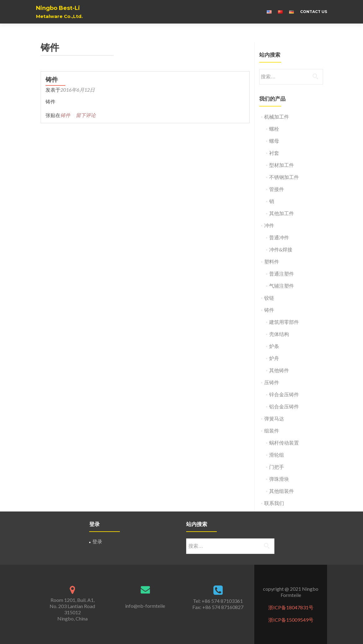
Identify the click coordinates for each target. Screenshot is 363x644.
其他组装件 (282, 491)
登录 (97, 541)
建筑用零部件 (284, 322)
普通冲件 (279, 237)
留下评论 (86, 115)
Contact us (314, 12)
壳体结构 (279, 334)
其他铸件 (279, 370)
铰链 (269, 298)
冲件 (269, 225)
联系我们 (274, 503)
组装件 (272, 431)
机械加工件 (277, 117)
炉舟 (274, 358)
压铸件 (272, 382)
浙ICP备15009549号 (291, 620)
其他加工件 (282, 213)
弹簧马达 (274, 418)
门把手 (277, 467)
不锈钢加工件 (284, 177)
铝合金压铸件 (284, 406)
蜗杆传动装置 (284, 443)
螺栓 (274, 129)
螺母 (274, 141)
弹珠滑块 (279, 479)
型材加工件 (282, 165)
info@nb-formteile (145, 606)
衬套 (274, 153)
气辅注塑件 (282, 286)
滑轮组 (277, 455)
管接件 (277, 189)
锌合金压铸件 (284, 394)
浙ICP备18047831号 (291, 607)
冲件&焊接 (281, 249)
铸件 (52, 80)
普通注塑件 (282, 274)
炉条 (274, 346)
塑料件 (272, 261)
